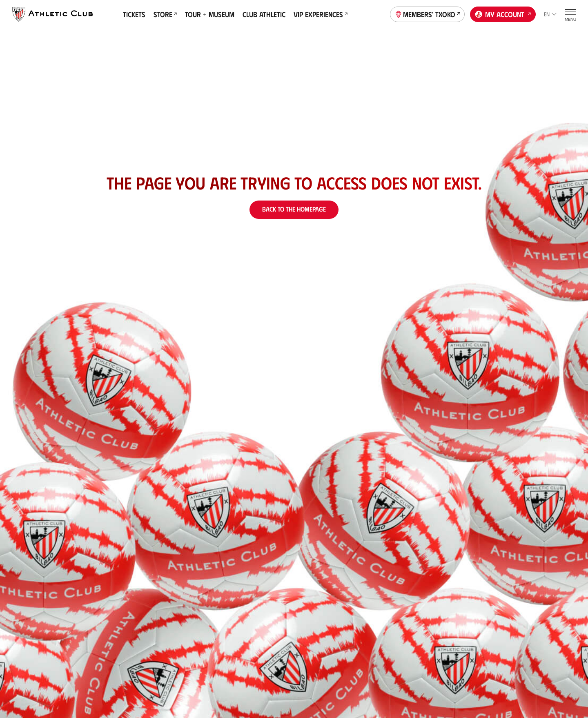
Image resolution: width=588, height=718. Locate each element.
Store (165, 14)
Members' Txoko (428, 13)
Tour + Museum (210, 14)
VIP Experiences (321, 14)
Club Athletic (264, 14)
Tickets (134, 14)
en (550, 14)
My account (503, 13)
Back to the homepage (294, 209)
